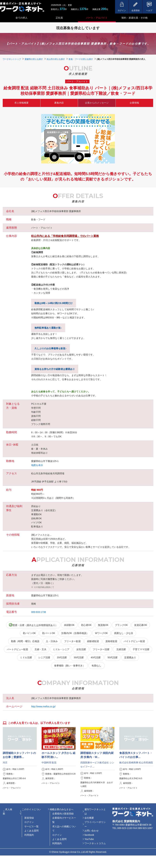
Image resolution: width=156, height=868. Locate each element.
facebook (89, 835)
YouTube (89, 839)
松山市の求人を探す (56, 59)
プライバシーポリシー (95, 824)
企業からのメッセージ (97, 103)
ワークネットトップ (12, 59)
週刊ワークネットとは (95, 811)
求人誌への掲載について (64, 829)
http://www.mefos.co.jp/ (43, 706)
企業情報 (134, 103)
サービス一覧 (31, 826)
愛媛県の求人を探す (34, 59)
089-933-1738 (38, 612)
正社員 (59, 18)
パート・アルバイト (97, 18)
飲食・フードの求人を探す (81, 59)
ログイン (29, 822)
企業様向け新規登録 (63, 814)
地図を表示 (37, 465)
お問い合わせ (92, 831)
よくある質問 (31, 831)
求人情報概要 (21, 103)
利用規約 (29, 835)
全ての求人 (21, 18)
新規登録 (29, 818)
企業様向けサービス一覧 (64, 820)
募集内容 (59, 103)
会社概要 (89, 818)
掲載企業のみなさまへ (62, 809)
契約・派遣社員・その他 (135, 18)
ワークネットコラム (95, 843)
